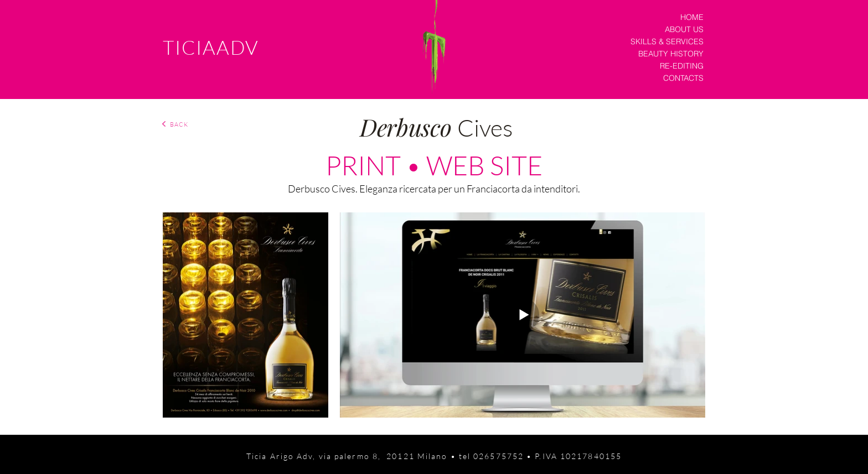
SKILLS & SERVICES (667, 41)
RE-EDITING (682, 66)
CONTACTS (683, 78)
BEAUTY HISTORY (671, 54)
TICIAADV (211, 47)
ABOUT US (684, 29)
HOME (692, 17)
